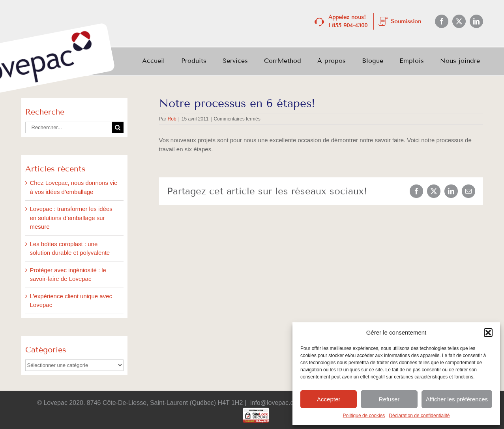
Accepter (329, 399)
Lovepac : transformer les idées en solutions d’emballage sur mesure (71, 218)
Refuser (389, 399)
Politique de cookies (364, 416)
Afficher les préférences (457, 399)
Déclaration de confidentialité (419, 416)
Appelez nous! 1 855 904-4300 (348, 21)
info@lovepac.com (276, 403)
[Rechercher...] (69, 127)
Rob (172, 119)
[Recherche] (118, 127)
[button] (488, 333)
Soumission (406, 22)
